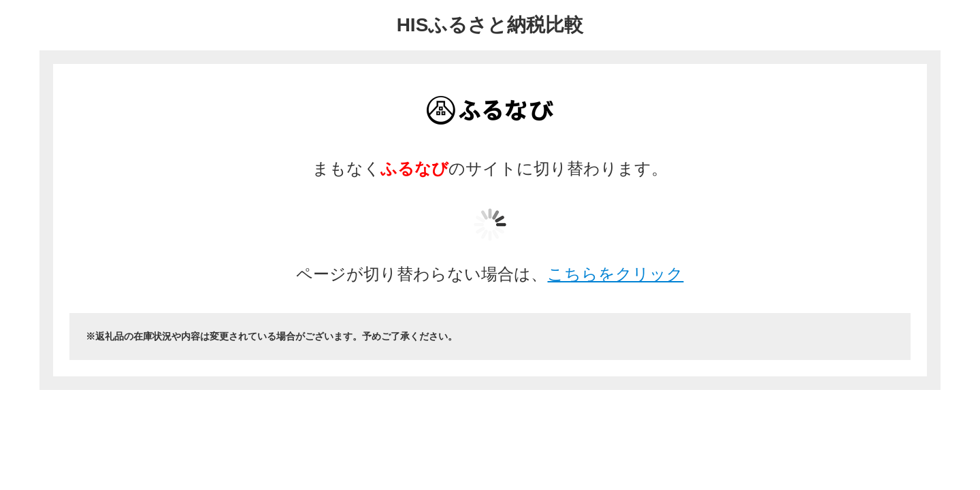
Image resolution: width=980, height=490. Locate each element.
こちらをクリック (615, 274)
